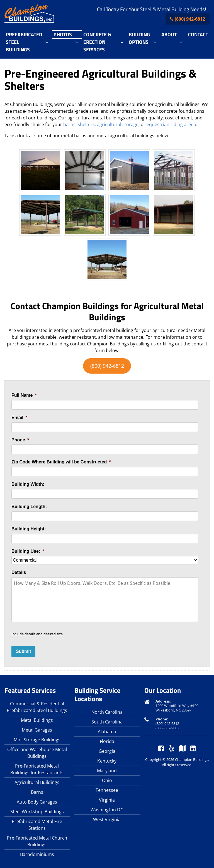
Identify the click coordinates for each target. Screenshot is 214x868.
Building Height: (29, 529)
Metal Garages (37, 730)
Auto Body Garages (37, 802)
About (169, 34)
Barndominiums (37, 854)
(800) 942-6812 (190, 19)
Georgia (107, 751)
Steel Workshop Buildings (37, 812)
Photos (63, 34)
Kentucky (107, 761)
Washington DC (107, 810)
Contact (198, 34)
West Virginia (107, 819)
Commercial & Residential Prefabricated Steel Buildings (37, 707)
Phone (20, 440)
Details (19, 572)
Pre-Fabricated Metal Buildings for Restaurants (37, 769)
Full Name (24, 395)
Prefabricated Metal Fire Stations (37, 825)
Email (19, 418)
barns (69, 124)
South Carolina (107, 722)
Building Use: (28, 551)
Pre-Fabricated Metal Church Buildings (37, 841)
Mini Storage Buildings (37, 740)
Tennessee (107, 790)
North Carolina (107, 712)
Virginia (107, 800)
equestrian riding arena (171, 124)
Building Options (139, 38)
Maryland (107, 771)
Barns (37, 792)
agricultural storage (118, 124)
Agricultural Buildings (37, 782)
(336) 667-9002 (167, 728)
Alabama (107, 732)
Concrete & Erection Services (97, 42)
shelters (86, 124)
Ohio (107, 780)
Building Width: (28, 484)
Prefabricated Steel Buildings (24, 42)
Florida (107, 741)
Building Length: (29, 507)
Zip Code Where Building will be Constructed (61, 462)
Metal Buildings (37, 720)
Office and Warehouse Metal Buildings (37, 753)
